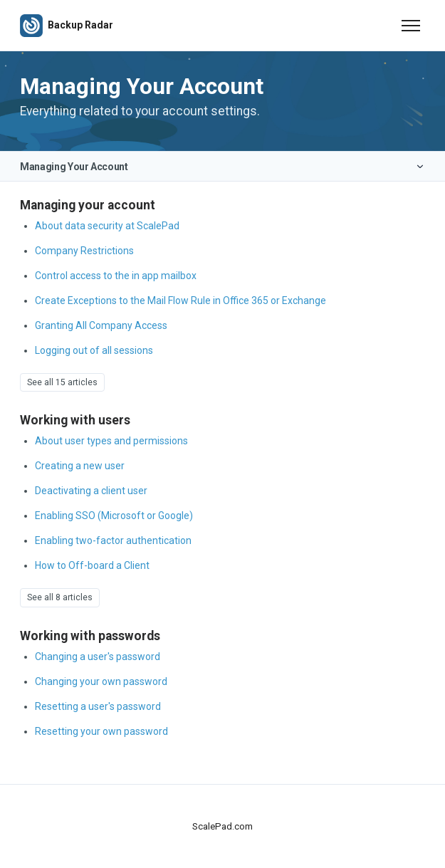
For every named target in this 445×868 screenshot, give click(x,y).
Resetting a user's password (98, 706)
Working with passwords (90, 636)
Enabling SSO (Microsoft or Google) (114, 516)
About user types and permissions (111, 441)
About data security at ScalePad (107, 226)
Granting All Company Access (101, 325)
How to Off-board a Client (92, 565)
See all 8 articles (60, 597)
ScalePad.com (222, 826)
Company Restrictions (84, 251)
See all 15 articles (62, 382)
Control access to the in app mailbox (116, 276)
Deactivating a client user (91, 491)
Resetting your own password (101, 731)
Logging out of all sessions (94, 350)
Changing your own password (101, 681)
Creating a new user (80, 466)
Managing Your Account (74, 167)
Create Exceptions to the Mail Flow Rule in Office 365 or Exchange (180, 300)
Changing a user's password (98, 657)
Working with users (75, 420)
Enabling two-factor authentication (113, 540)
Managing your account (88, 205)
